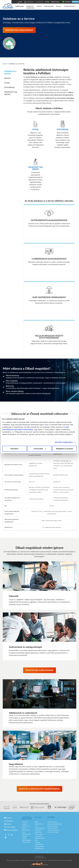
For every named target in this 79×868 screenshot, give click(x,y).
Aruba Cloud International (55, 824)
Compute (25, 824)
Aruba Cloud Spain (53, 828)
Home (5, 64)
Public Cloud (20, 6)
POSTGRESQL (63, 129)
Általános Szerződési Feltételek (54, 860)
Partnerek (38, 842)
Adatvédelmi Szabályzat (19, 860)
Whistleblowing (39, 848)
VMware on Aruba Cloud (30, 7)
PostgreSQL (9, 87)
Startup (39, 6)
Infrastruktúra (49, 6)
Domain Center (26, 842)
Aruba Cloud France (53, 826)
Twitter (9, 835)
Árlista (8, 78)
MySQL (7, 83)
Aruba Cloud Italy (52, 822)
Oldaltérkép (69, 860)
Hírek (36, 840)
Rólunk (37, 822)
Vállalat (59, 6)
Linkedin (12, 835)
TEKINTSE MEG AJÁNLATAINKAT (19, 30)
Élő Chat (8, 818)
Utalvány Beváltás (69, 6)
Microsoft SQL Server (35, 168)
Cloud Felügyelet (27, 840)
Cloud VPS (25, 822)
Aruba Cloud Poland (53, 832)
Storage (24, 838)
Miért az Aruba (39, 834)
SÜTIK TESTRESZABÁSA (37, 860)
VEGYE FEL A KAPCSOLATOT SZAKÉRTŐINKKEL (40, 789)
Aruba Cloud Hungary (53, 830)
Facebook (6, 835)
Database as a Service (10, 72)
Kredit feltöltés (10, 827)
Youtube (6, 838)
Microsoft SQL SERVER (11, 93)
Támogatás (9, 821)
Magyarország (56, 2)
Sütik (29, 860)
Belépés (8, 824)
